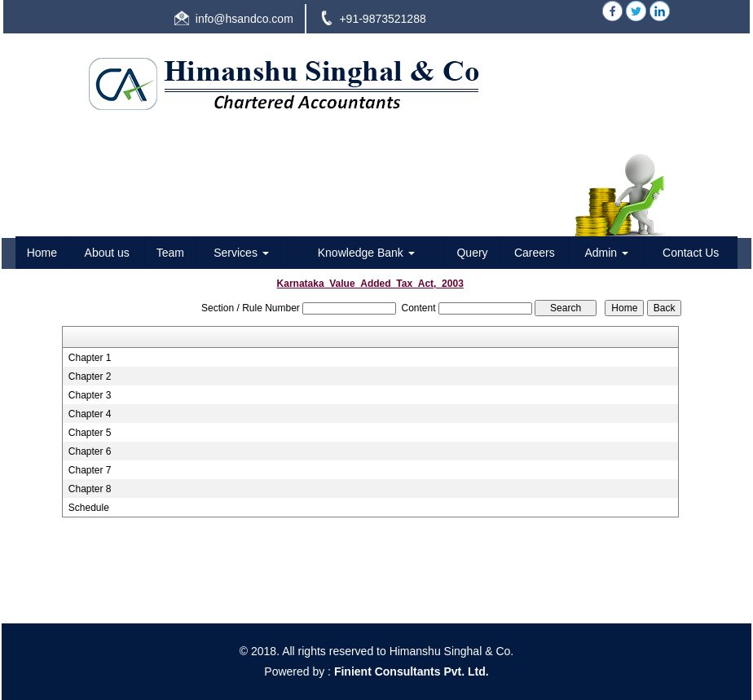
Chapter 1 (90, 358)
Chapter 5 (90, 433)
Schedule (89, 508)
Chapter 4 (90, 414)
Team (170, 253)
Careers (535, 253)
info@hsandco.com (244, 19)
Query (472, 253)
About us (107, 253)
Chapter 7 (90, 470)
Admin (606, 253)
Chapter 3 (90, 395)
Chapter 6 (90, 451)
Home (42, 253)
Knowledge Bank (366, 253)
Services (241, 253)
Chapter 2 (90, 376)
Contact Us (691, 253)
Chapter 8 (90, 489)
